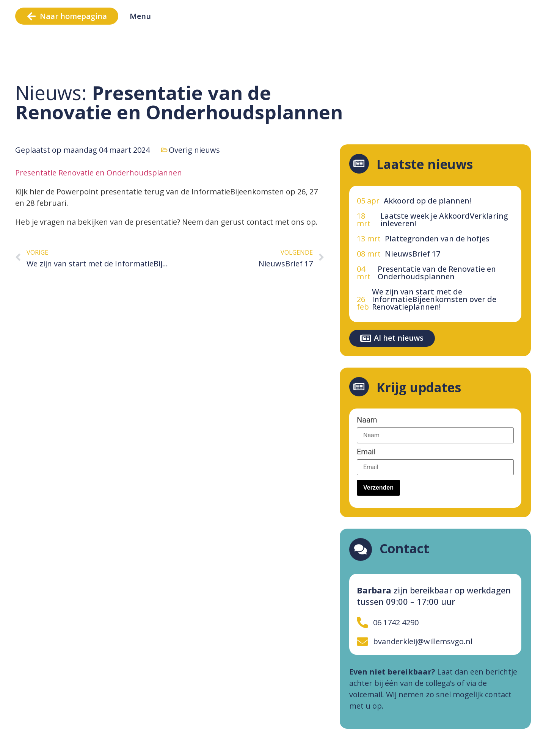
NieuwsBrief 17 (413, 254)
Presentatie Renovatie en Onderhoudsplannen (99, 173)
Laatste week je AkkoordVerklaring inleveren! (444, 220)
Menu (140, 16)
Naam (367, 420)
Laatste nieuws (428, 164)
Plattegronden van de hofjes (437, 239)
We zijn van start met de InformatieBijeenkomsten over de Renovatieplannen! (434, 299)
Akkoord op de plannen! (427, 201)
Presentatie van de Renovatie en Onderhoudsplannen (437, 273)
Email (366, 452)
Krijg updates (422, 387)
